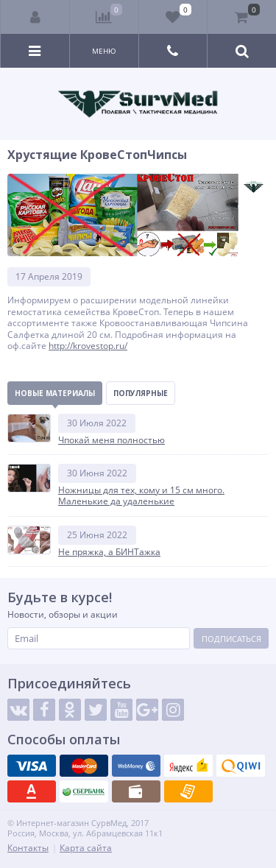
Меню (104, 51)
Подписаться (231, 639)
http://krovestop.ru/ (88, 346)
